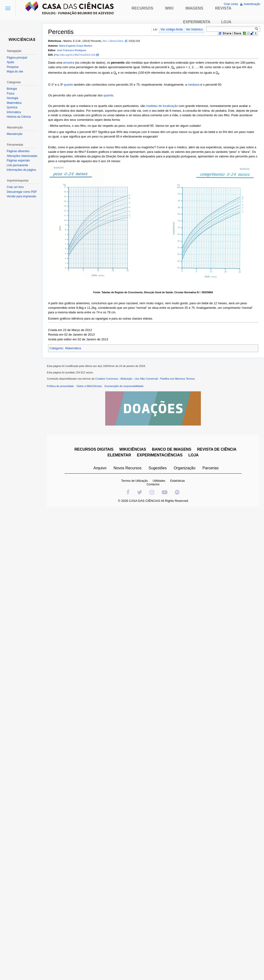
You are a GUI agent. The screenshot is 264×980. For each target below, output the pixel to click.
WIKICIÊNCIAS (133, 449)
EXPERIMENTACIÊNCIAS (160, 455)
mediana (194, 85)
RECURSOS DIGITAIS (94, 449)
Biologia (12, 89)
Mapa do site (15, 72)
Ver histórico (194, 29)
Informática (14, 112)
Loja (226, 22)
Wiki (169, 8)
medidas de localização (162, 106)
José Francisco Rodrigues (72, 50)
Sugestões (158, 468)
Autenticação (252, 4)
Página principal (17, 58)
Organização (184, 468)
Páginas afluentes (18, 151)
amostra (69, 63)
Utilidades (159, 481)
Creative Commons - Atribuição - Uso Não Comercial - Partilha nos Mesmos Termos (145, 379)
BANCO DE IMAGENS (171, 449)
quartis (68, 85)
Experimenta (197, 22)
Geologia (12, 98)
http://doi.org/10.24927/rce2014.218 (75, 55)
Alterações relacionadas (22, 156)
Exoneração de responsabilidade (124, 386)
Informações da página (21, 170)
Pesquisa (13, 67)
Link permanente (17, 165)
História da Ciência (19, 117)
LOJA (194, 455)
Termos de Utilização (135, 481)
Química (12, 107)
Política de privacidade (60, 386)
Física (11, 94)
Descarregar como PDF (22, 192)
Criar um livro (15, 187)
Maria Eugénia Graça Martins (76, 46)
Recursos (142, 8)
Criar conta (231, 4)
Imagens (194, 8)
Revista (223, 8)
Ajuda (10, 62)
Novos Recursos (128, 468)
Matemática (73, 348)
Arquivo (100, 468)
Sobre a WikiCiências (89, 386)
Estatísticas (178, 481)
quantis (108, 95)
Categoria (56, 348)
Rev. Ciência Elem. (113, 41)
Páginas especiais (18, 161)
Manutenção (15, 134)
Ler (155, 29)
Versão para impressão (21, 196)
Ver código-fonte (172, 29)
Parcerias (211, 468)
